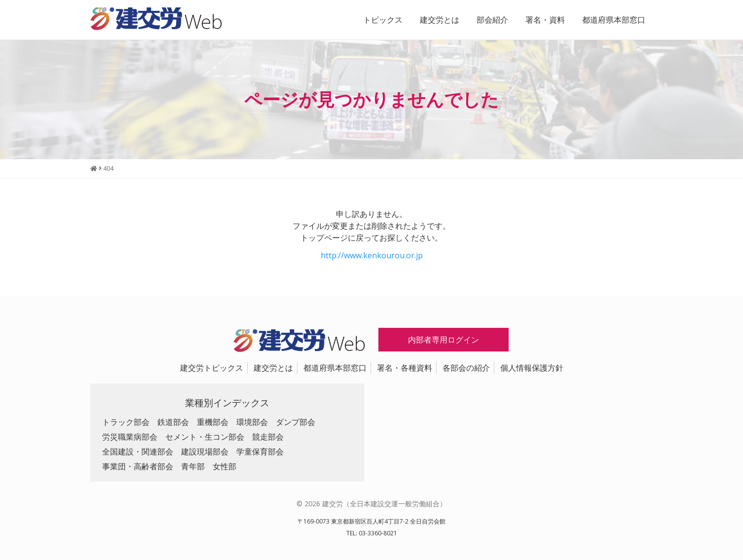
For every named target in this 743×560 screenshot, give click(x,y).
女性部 (224, 466)
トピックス (383, 20)
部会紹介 (492, 20)
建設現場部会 (205, 452)
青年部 (193, 466)
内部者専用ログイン (444, 340)
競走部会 (268, 437)
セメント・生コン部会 (205, 437)
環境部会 (252, 422)
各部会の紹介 (466, 368)
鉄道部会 (173, 422)
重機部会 (213, 422)
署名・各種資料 (405, 368)
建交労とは (440, 20)
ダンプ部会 (296, 422)
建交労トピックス (212, 368)
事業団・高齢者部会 (138, 466)
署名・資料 (545, 20)
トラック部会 (126, 422)
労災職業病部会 (130, 437)
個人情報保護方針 (532, 368)
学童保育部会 (260, 452)
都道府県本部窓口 (614, 20)
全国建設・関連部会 (138, 452)
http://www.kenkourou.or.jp (372, 255)
